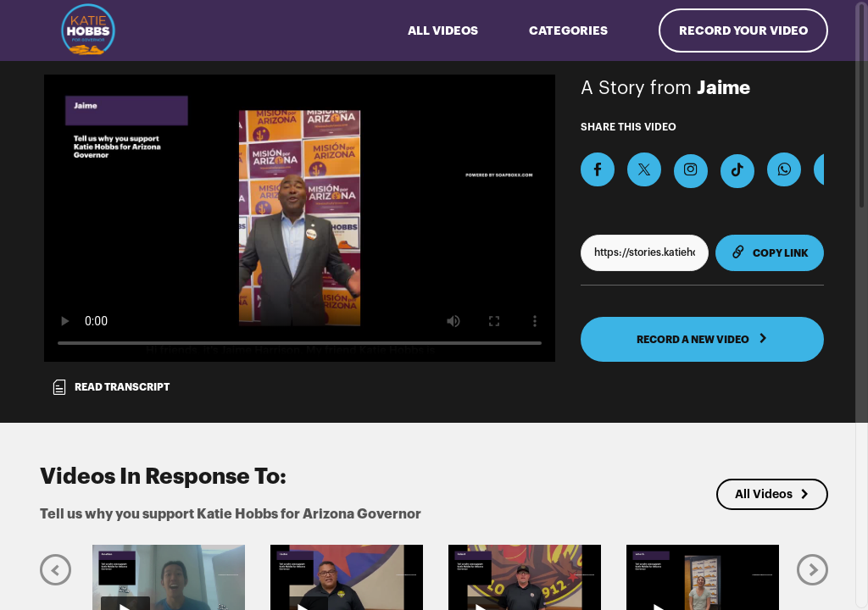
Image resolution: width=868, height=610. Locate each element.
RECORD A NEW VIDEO (702, 339)
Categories (568, 30)
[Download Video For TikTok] (737, 171)
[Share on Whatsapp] (784, 169)
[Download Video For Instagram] (691, 171)
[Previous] (56, 569)
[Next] (812, 569)
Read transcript (110, 387)
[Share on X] (644, 169)
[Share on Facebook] (598, 169)
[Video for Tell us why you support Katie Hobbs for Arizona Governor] (300, 218)
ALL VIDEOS (443, 30)
